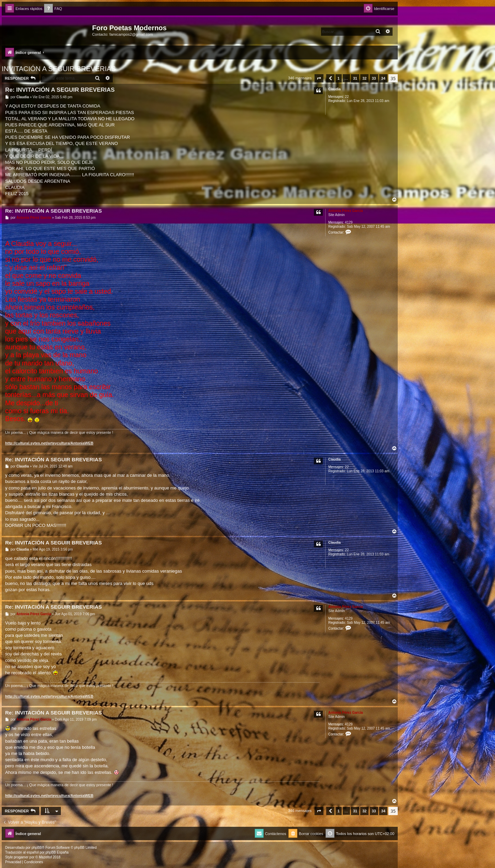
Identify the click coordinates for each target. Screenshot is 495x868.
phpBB (37, 848)
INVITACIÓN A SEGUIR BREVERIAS (59, 69)
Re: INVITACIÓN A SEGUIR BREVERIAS (60, 90)
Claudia (334, 89)
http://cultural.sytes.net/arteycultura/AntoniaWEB (49, 443)
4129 (349, 222)
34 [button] (383, 78)
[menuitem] (53, 9)
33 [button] (374, 78)
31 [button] (355, 78)
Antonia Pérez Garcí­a (346, 211)
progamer (21, 857)
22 (347, 97)
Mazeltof (45, 857)
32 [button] (364, 78)
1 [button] (339, 78)
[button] (319, 78)
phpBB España (57, 852)
